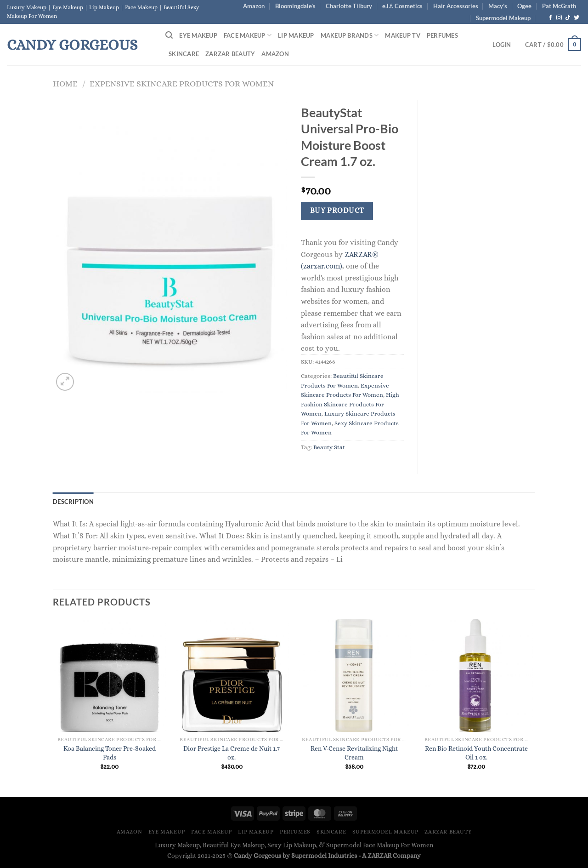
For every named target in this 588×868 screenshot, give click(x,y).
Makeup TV (402, 35)
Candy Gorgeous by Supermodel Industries (295, 856)
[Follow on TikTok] (568, 18)
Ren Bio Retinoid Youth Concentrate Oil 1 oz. (476, 753)
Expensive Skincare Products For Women (182, 83)
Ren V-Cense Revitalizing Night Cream (354, 753)
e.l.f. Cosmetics (402, 6)
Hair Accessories (456, 6)
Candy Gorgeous (72, 45)
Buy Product (337, 211)
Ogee (524, 6)
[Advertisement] (483, 238)
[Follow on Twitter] (577, 18)
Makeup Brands (350, 35)
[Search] (169, 35)
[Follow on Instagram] (559, 18)
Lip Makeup (296, 35)
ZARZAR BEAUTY (230, 54)
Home (65, 83)
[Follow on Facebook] (550, 18)
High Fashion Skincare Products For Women (350, 404)
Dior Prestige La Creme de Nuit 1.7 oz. (232, 753)
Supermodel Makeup (503, 18)
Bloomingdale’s (295, 6)
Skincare (184, 54)
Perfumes (442, 35)
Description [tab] (73, 502)
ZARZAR (379, 856)
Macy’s (498, 6)
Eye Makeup (198, 35)
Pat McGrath (559, 6)
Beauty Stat (329, 447)
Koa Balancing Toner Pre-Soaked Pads (110, 753)
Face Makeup (248, 35)
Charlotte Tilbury (349, 6)
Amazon (254, 6)
